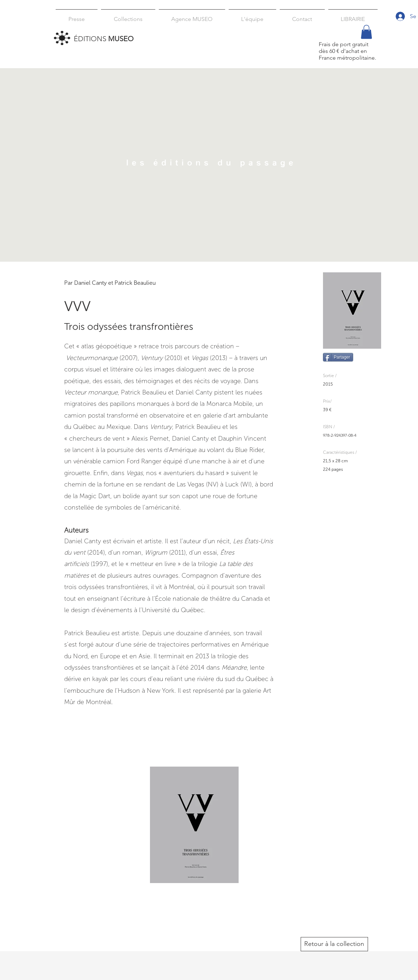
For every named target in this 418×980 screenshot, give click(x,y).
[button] (128, 16)
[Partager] (338, 357)
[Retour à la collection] (334, 944)
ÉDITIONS (104, 39)
